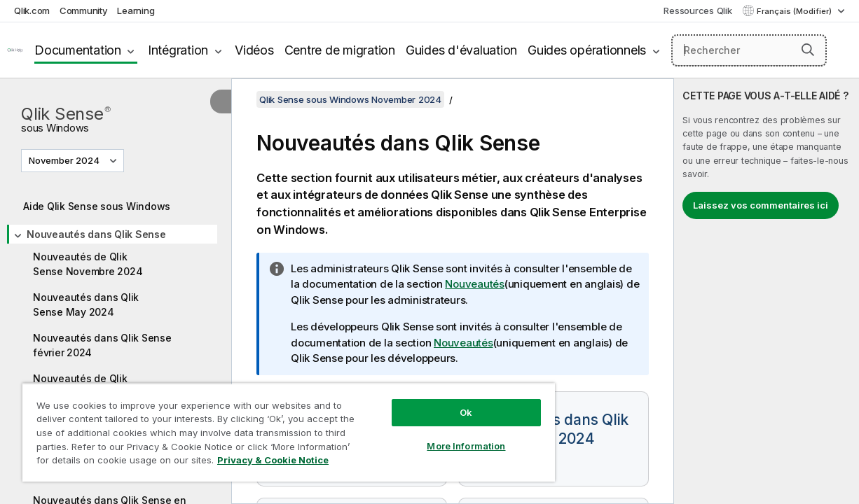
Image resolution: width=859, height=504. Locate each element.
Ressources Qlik (697, 10)
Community (84, 10)
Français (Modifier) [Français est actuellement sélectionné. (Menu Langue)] (795, 11)
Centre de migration (340, 50)
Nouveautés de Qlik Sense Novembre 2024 (88, 264)
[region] (272, 427)
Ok (437, 402)
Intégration (178, 50)
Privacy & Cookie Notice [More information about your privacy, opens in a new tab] (118, 463)
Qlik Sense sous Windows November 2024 (350, 99)
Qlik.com (32, 10)
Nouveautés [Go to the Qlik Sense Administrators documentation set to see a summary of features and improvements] (475, 284)
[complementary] (767, 291)
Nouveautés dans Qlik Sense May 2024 (86, 304)
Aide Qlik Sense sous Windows (97, 206)
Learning (136, 10)
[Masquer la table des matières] (221, 101)
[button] (808, 50)
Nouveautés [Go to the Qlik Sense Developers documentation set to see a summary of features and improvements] (463, 343)
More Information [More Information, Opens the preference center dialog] (437, 435)
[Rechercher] (749, 50)
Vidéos (254, 50)
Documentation (78, 50)
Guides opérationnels (587, 50)
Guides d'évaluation (461, 50)
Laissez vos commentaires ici (761, 205)
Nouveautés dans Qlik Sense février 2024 (102, 345)
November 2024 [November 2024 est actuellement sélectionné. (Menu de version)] (65, 160)
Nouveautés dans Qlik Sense (96, 234)
